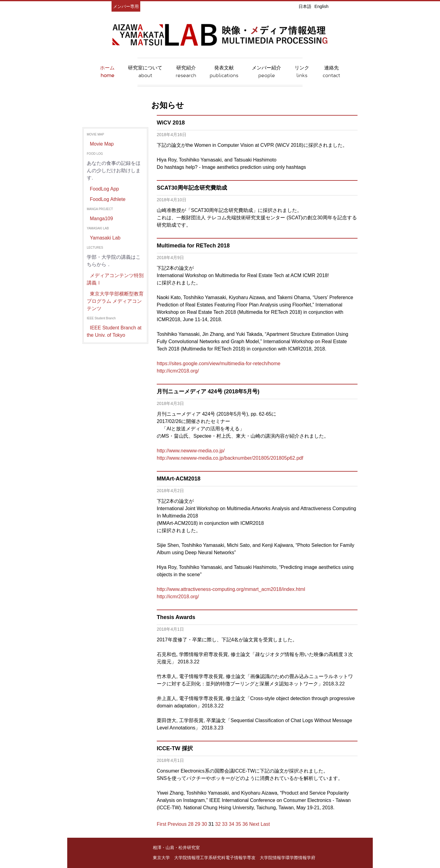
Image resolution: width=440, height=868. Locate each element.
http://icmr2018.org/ (178, 371)
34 (232, 824)
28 (191, 824)
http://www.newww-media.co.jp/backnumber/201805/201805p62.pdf (230, 458)
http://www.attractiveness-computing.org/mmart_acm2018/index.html (231, 589)
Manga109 (101, 219)
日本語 (305, 6)
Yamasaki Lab (105, 238)
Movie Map (102, 144)
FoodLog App (104, 189)
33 (225, 824)
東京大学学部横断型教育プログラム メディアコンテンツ (115, 301)
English (321, 6)
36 (245, 824)
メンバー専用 (126, 6)
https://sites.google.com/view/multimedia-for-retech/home (219, 364)
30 (204, 824)
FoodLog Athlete (108, 199)
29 (198, 824)
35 (238, 824)
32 (218, 824)
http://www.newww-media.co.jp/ (191, 451)
